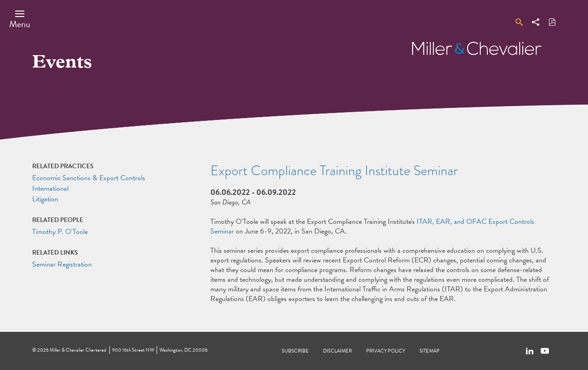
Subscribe (295, 351)
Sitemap (430, 351)
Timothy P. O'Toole (60, 232)
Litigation (45, 199)
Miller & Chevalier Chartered (78, 350)
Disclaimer (337, 351)
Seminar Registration (62, 264)
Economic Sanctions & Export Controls (89, 178)
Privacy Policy (386, 351)
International (50, 188)
